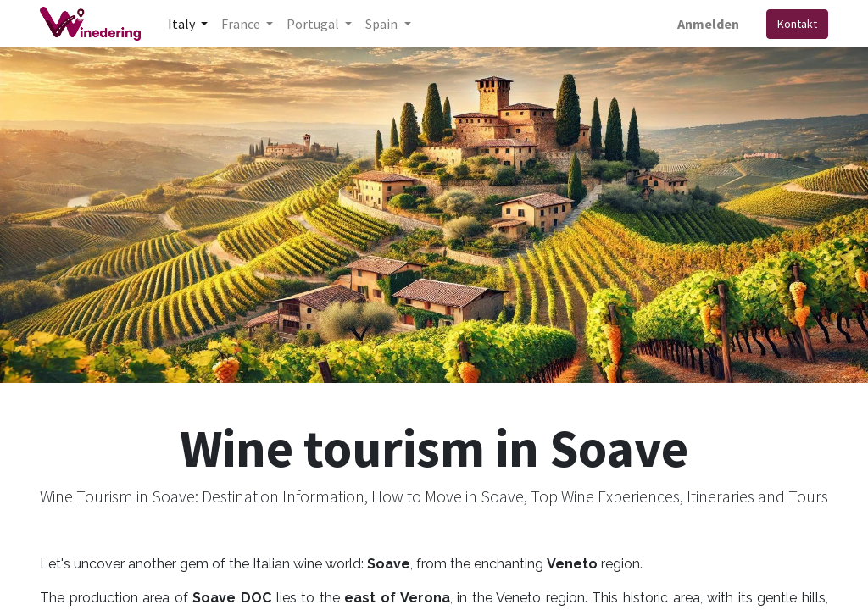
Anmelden (708, 24)
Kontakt (797, 24)
